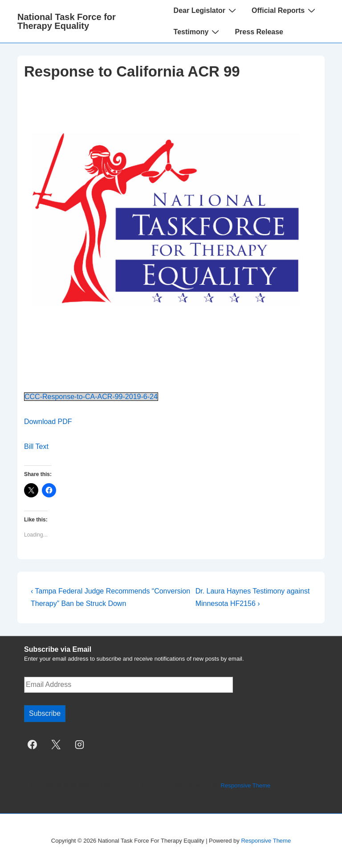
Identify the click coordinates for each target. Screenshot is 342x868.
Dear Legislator (206, 10)
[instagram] (80, 745)
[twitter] (56, 745)
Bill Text (36, 446)
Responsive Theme (246, 785)
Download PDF (48, 422)
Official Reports (285, 10)
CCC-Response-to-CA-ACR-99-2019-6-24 (91, 397)
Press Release (259, 32)
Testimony (198, 32)
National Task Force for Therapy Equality (67, 21)
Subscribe (45, 713)
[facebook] (33, 745)
